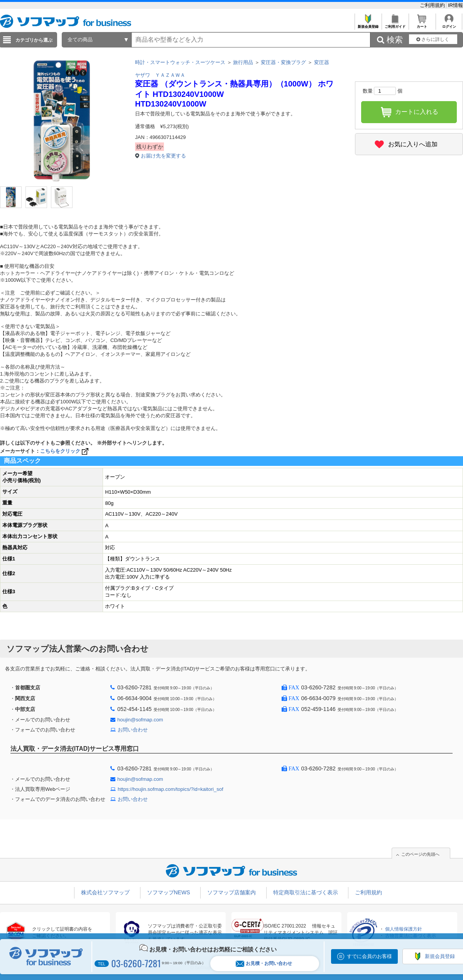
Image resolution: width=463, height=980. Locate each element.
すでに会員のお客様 (369, 956)
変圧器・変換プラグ (283, 62)
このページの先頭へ (420, 854)
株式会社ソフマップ (105, 892)
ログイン (449, 25)
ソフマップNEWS (169, 892)
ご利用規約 (433, 5)
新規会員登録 (368, 25)
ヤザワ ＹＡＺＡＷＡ (160, 75)
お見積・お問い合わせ (264, 964)
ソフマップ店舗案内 (231, 892)
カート (422, 25)
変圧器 (322, 62)
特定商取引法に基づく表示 (306, 892)
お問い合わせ (133, 730)
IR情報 (455, 5)
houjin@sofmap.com (140, 720)
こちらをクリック (65, 451)
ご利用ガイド (395, 25)
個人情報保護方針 (404, 929)
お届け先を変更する (163, 156)
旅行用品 (243, 62)
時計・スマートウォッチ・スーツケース (180, 62)
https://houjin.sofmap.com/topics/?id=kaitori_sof (171, 789)
